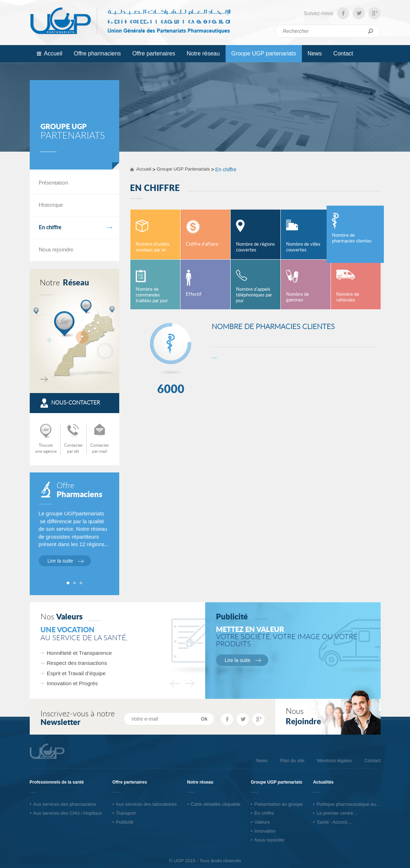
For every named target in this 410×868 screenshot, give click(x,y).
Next (190, 684)
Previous (175, 684)
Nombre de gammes (298, 297)
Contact (343, 53)
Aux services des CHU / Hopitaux (68, 813)
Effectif (194, 295)
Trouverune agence (46, 448)
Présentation (53, 183)
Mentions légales (334, 761)
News (315, 53)
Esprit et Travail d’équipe (76, 673)
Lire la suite (61, 561)
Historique (51, 205)
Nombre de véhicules (348, 297)
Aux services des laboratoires (146, 804)
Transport (126, 813)
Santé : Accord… (334, 822)
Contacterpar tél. (73, 448)
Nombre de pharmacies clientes (352, 238)
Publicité (125, 822)
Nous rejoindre (56, 250)
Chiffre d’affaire (202, 244)
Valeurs (262, 822)
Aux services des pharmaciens (65, 804)
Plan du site (292, 761)
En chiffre (50, 228)
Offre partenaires (151, 53)
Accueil (53, 53)
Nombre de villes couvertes (303, 247)
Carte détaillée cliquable (216, 804)
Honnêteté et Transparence (79, 653)
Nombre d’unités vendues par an (153, 247)
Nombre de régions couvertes (255, 247)
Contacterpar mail (100, 448)
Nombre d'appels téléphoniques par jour (254, 295)
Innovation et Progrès (73, 683)
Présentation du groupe (278, 804)
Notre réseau (203, 53)
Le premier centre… (337, 813)
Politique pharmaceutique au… (348, 804)
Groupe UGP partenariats (262, 53)
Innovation (265, 831)
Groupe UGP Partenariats (183, 169)
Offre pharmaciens (95, 53)
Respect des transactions (77, 663)
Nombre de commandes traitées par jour (152, 295)
